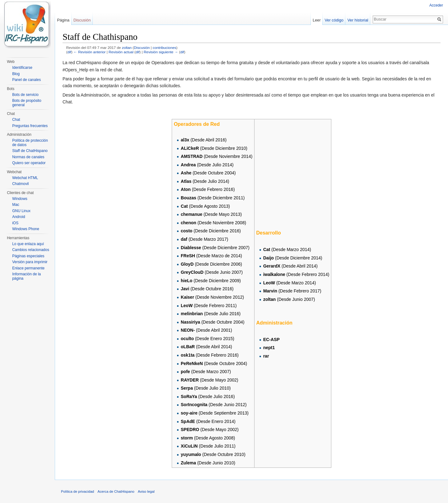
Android (19, 217)
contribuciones (165, 47)
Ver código (334, 20)
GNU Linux (21, 211)
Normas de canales (28, 157)
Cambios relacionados (31, 250)
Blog (16, 74)
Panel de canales (26, 80)
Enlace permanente (28, 268)
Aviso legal (146, 491)
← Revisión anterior (89, 52)
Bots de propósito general (27, 103)
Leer (317, 20)
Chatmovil (20, 184)
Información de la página (26, 276)
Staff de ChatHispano (30, 151)
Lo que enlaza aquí (28, 244)
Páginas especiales (28, 256)
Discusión (142, 47)
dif (69, 52)
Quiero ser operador (29, 163)
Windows (20, 199)
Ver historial (358, 20)
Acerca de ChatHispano (116, 491)
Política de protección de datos (30, 143)
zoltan (127, 47)
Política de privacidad (77, 491)
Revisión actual (121, 52)
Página (63, 20)
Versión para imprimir (30, 262)
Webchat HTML (25, 178)
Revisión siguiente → (161, 52)
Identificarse (22, 68)
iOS (15, 223)
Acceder (436, 5)
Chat (16, 120)
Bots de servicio (25, 95)
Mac (16, 205)
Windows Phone (26, 229)
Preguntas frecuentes (30, 126)
